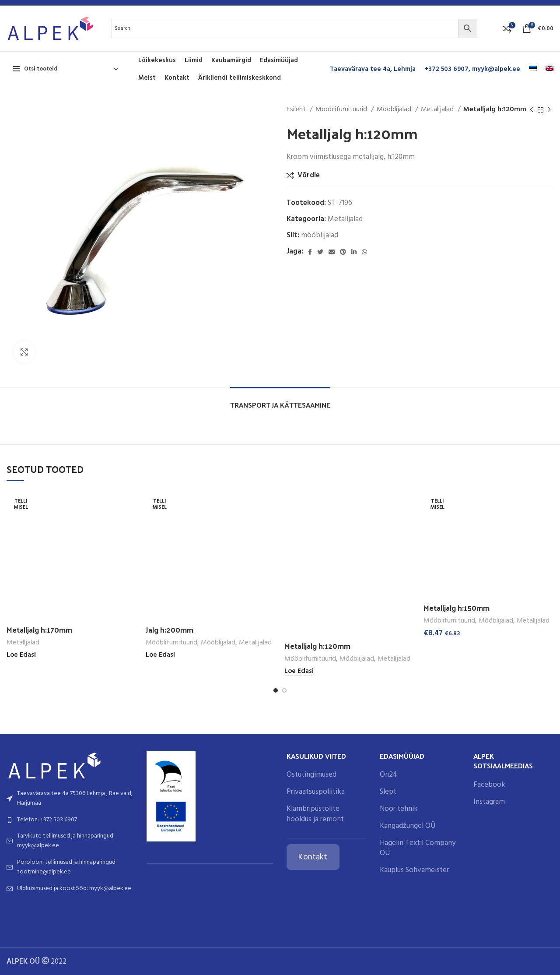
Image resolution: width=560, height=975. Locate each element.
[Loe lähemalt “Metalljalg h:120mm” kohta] (299, 671)
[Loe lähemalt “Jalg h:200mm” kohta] (160, 655)
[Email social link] (332, 252)
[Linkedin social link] (354, 252)
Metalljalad (438, 110)
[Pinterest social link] (343, 252)
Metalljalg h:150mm (457, 608)
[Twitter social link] (320, 252)
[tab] (280, 400)
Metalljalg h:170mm (39, 630)
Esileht (297, 110)
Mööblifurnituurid (342, 110)
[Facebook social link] (310, 252)
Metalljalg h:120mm (317, 646)
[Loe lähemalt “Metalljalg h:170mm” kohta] (21, 655)
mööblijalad (320, 235)
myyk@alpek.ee (496, 69)
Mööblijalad (395, 110)
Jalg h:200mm (170, 630)
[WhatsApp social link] (364, 252)
